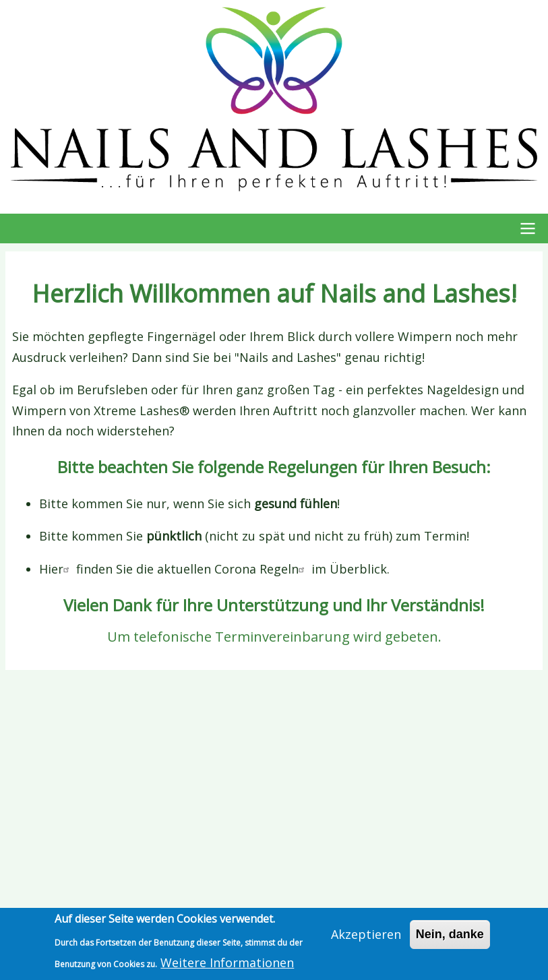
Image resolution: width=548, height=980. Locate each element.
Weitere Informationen (227, 962)
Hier (56, 569)
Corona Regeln (261, 569)
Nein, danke (450, 934)
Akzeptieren (366, 934)
